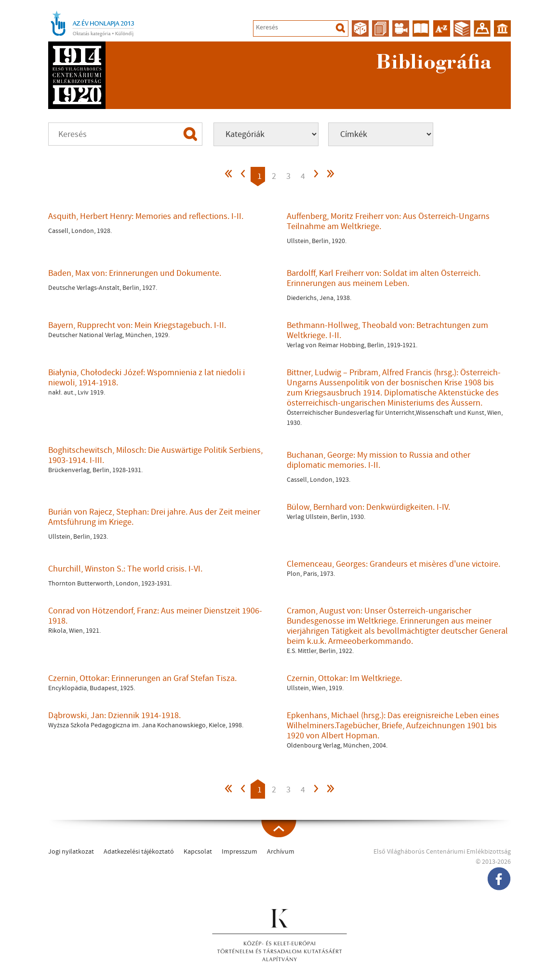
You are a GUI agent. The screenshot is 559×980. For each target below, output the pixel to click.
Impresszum (240, 852)
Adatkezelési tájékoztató (139, 852)
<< (229, 176)
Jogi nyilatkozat (71, 852)
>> (330, 176)
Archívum (281, 852)
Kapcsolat (198, 852)
